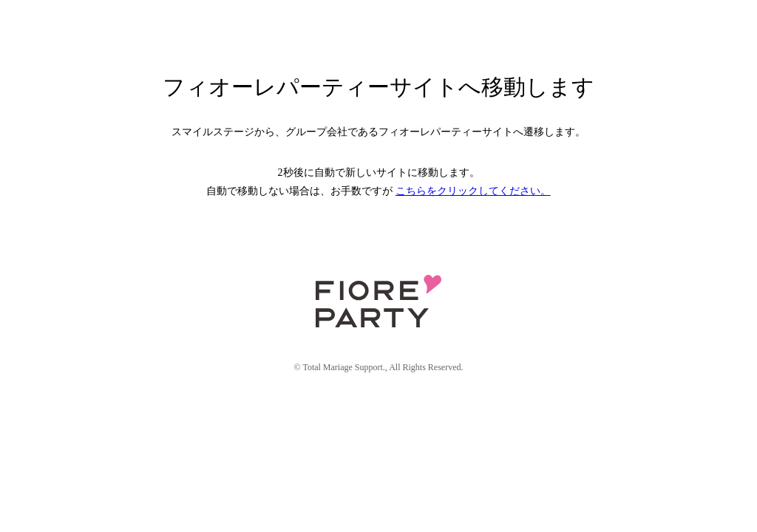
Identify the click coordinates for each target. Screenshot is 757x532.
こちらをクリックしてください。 (473, 191)
